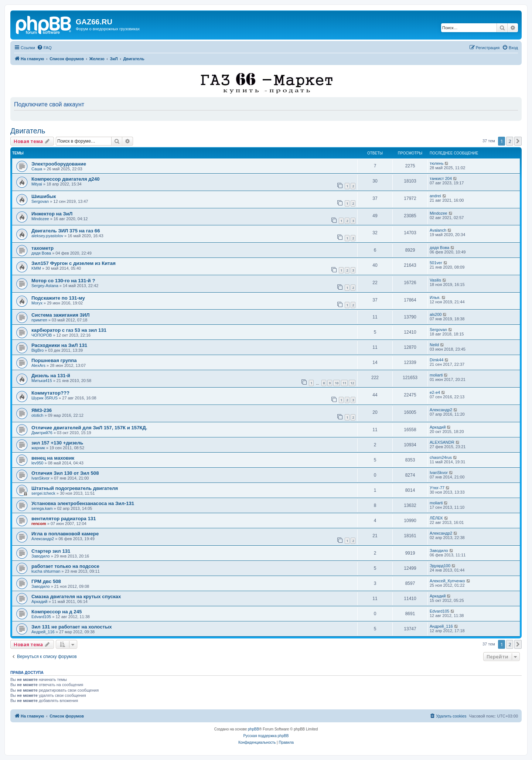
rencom (39, 524)
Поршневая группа (54, 360)
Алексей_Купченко (447, 581)
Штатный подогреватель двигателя (75, 488)
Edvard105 (41, 617)
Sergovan (40, 201)
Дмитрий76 (42, 433)
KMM (36, 268)
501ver (436, 263)
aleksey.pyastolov (47, 236)
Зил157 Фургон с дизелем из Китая (74, 263)
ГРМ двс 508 (46, 581)
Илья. (435, 297)
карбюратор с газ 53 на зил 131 (69, 330)
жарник (38, 448)
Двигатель (28, 131)
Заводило (41, 556)
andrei (435, 196)
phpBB (253, 729)
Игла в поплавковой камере (65, 534)
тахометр (42, 248)
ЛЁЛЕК (436, 518)
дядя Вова (41, 253)
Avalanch (438, 230)
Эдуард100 (440, 566)
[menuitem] (44, 48)
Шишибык (44, 196)
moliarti (436, 375)
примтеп (39, 320)
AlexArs (38, 365)
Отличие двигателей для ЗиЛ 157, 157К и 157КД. (89, 428)
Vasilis (435, 280)
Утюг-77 (437, 488)
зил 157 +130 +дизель (57, 443)
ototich (37, 415)
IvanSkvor (40, 478)
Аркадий (438, 427)
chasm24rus (441, 457)
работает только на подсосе (65, 566)
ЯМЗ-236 (42, 410)
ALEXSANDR (442, 442)
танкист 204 (441, 178)
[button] (518, 141)
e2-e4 (435, 392)
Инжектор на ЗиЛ (52, 214)
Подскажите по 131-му (58, 298)
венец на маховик (53, 458)
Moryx (37, 303)
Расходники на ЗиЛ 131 (59, 345)
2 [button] (510, 141)
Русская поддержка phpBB (266, 736)
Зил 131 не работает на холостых (72, 627)
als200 (436, 314)
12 (352, 383)
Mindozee (40, 219)
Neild (434, 345)
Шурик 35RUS (45, 398)
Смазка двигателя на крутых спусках (76, 597)
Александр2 (441, 410)
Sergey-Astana (45, 286)
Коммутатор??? (50, 393)
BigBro (37, 350)
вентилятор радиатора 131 (64, 519)
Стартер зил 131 (51, 551)
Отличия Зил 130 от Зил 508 (65, 473)
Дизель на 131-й (51, 376)
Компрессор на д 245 (57, 612)
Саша (37, 169)
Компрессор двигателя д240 (66, 179)
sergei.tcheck (43, 493)
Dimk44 (436, 360)
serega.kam (42, 508)
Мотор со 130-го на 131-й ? (63, 281)
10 (337, 383)
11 (344, 383)
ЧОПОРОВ (42, 335)
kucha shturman (46, 571)
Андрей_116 (43, 632)
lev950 (37, 463)
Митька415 (42, 381)
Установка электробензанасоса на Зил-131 (83, 503)
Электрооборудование (59, 164)
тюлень (436, 163)
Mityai (37, 184)
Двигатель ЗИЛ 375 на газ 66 (66, 231)
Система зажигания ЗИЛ (61, 315)
